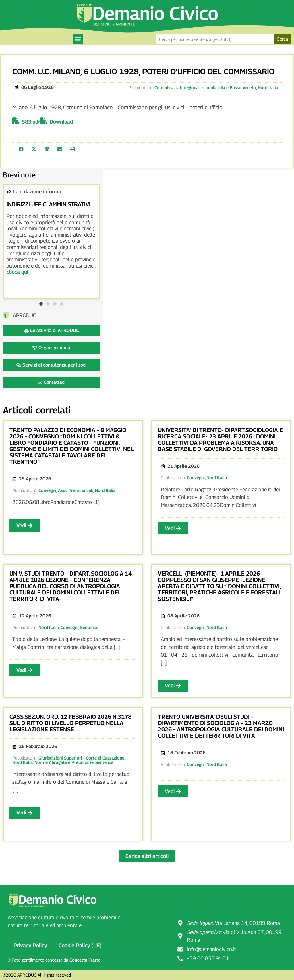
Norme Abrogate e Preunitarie (64, 762)
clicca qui (17, 272)
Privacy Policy (30, 945)
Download (61, 122)
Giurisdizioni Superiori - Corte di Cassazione (81, 758)
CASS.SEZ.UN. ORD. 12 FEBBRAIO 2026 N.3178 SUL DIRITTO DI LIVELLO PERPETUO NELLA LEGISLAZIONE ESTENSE (70, 723)
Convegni (47, 490)
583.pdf (31, 122)
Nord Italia (268, 87)
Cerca (282, 39)
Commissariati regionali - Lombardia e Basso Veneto (205, 87)
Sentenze (89, 627)
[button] (78, 39)
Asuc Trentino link (76, 490)
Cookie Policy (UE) (80, 945)
